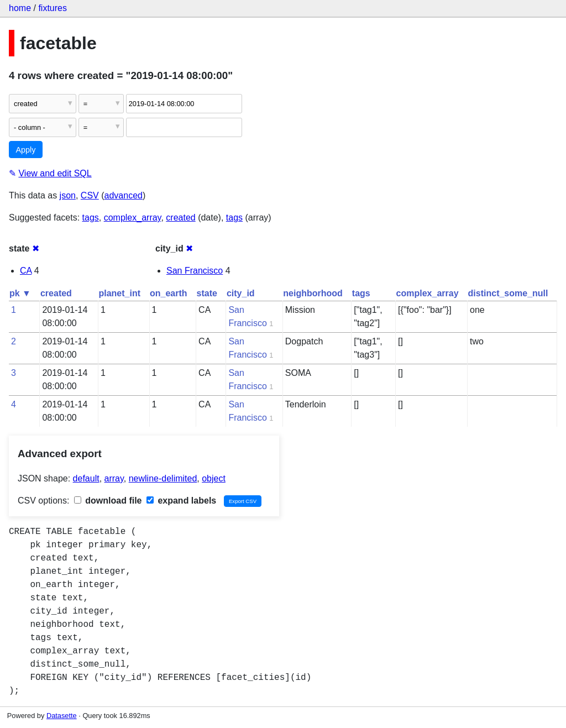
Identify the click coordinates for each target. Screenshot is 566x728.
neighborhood (313, 293)
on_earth (169, 293)
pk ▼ (20, 293)
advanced (124, 195)
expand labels (181, 501)
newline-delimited (163, 478)
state (207, 293)
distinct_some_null (508, 293)
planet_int (119, 293)
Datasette (62, 716)
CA (26, 271)
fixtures (53, 8)
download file (108, 501)
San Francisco (195, 271)
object (214, 478)
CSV (90, 195)
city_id (241, 293)
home (20, 8)
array (114, 478)
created (180, 218)
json (68, 195)
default (86, 478)
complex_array (133, 218)
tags (91, 218)
